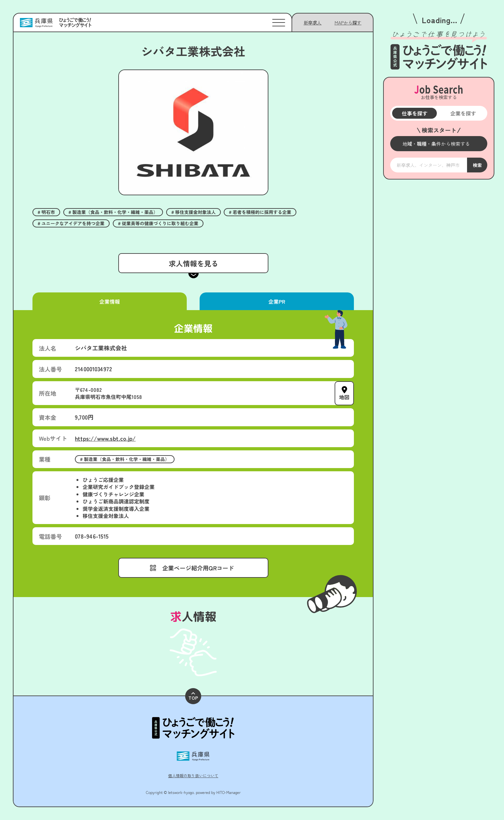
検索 (477, 165)
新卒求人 (313, 23)
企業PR (277, 301)
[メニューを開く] (439, 144)
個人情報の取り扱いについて (193, 775)
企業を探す (463, 113)
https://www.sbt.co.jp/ (105, 438)
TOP (193, 697)
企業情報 (110, 301)
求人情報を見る (193, 263)
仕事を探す (414, 113)
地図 (344, 397)
